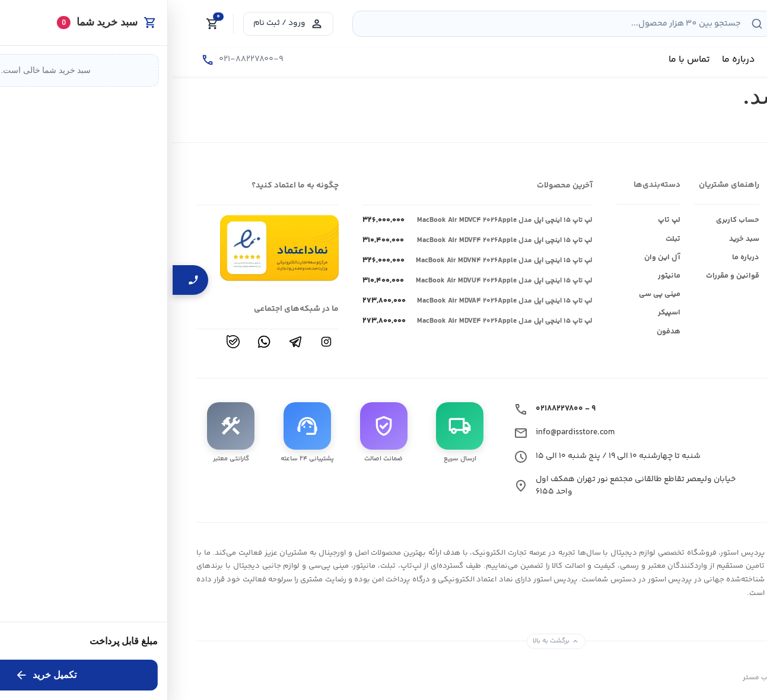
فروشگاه (729, 220)
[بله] (61, 342)
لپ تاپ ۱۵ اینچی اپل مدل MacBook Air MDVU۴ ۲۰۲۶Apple (332, 281)
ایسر (657, 257)
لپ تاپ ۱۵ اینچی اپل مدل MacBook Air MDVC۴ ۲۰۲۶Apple (332, 221)
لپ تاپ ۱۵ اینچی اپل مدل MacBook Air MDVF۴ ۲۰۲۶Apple (332, 241)
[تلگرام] (123, 342)
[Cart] (40, 24)
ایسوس (652, 220)
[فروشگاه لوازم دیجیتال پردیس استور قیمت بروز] (679, 21)
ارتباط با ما (726, 257)
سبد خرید (572, 239)
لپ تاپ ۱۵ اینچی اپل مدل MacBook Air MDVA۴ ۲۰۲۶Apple (332, 301)
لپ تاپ (497, 220)
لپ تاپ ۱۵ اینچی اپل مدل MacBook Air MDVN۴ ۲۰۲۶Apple (332, 261)
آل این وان (490, 257)
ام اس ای (649, 276)
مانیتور (497, 276)
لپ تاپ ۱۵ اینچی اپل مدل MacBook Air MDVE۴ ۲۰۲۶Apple (332, 322)
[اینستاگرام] (154, 342)
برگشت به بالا (383, 641)
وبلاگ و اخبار (723, 239)
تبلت (500, 239)
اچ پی (656, 294)
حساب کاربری (565, 220)
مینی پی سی (487, 294)
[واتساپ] (91, 342)
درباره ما (573, 257)
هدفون (496, 332)
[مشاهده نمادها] (107, 248)
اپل (659, 239)
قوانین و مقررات (560, 276)
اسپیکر (497, 313)
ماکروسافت (646, 313)
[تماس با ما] (70, 60)
